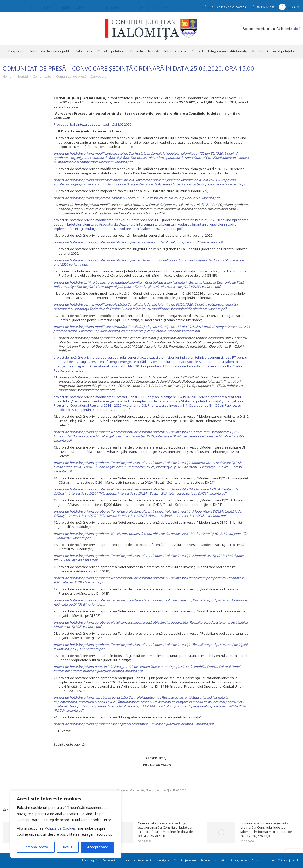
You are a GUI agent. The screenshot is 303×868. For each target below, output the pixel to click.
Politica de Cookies (60, 828)
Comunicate (137, 790)
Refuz (68, 847)
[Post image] (221, 832)
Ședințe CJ (163, 790)
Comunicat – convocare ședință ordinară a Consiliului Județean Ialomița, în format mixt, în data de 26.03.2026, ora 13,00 (266, 830)
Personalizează (36, 847)
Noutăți (150, 790)
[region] (66, 824)
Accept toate (98, 847)
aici (297, 29)
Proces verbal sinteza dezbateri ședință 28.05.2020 (92, 124)
